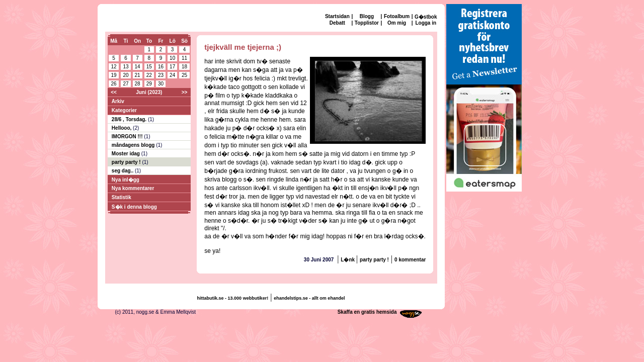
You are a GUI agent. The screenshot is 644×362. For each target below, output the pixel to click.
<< (114, 92)
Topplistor (367, 23)
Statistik (122, 197)
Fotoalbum (397, 16)
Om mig (397, 23)
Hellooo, (122, 128)
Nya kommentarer (133, 188)
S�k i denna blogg (134, 207)
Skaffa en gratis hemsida (367, 312)
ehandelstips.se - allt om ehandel (309, 298)
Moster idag (127, 154)
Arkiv (118, 101)
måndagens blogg (134, 145)
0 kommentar (410, 260)
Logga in (426, 23)
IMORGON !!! (128, 137)
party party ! (127, 162)
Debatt (337, 23)
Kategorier (124, 110)
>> (185, 92)
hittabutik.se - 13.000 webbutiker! (233, 298)
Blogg (367, 16)
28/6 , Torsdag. (130, 119)
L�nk (348, 260)
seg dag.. (123, 171)
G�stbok (426, 17)
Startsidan (337, 16)
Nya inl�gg (126, 180)
